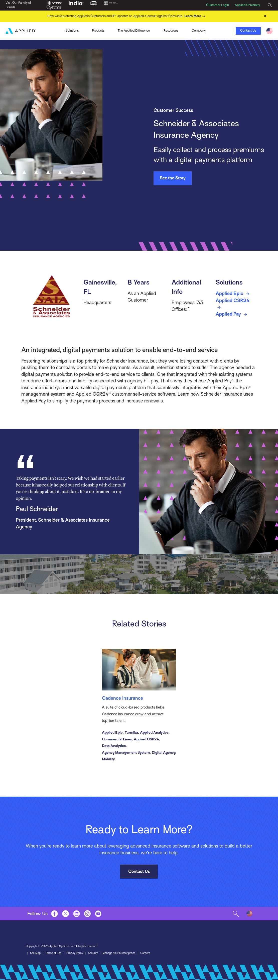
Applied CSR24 (233, 304)
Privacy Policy (75, 953)
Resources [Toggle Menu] (171, 31)
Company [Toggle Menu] (199, 31)
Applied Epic (234, 294)
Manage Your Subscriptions (119, 953)
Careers (145, 953)
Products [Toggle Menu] (98, 31)
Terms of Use (53, 953)
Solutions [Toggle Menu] (72, 31)
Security (93, 953)
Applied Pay (233, 315)
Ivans (37, 30)
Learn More (195, 16)
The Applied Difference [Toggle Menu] (134, 31)
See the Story (173, 178)
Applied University (247, 5)
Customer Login (218, 5)
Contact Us (248, 31)
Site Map (35, 953)
